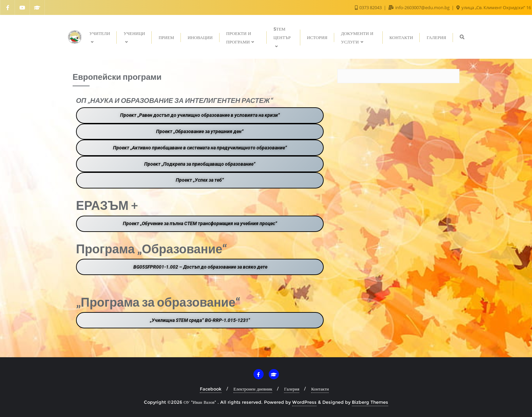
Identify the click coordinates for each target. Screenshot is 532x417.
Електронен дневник (253, 389)
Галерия (292, 389)
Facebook (211, 389)
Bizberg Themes (370, 402)
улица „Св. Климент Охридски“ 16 (494, 7)
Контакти (320, 389)
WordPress (304, 402)
